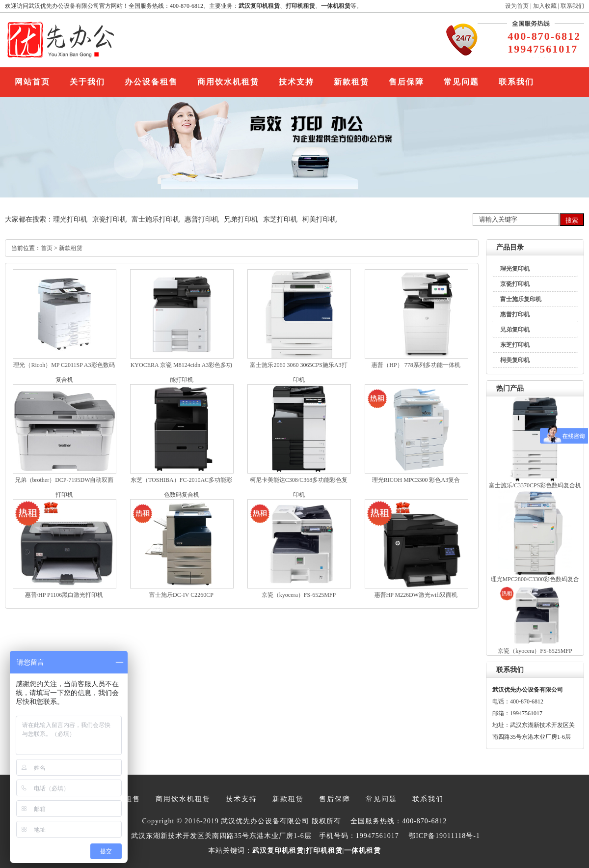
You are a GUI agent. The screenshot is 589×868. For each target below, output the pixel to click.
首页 (47, 248)
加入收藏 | (545, 6)
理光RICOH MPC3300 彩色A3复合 (416, 480)
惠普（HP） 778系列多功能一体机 (416, 365)
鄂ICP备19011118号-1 (444, 836)
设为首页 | (517, 6)
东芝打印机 (280, 219)
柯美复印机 (515, 360)
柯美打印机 (320, 219)
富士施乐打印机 (156, 219)
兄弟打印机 (241, 219)
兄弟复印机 (515, 330)
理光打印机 (70, 219)
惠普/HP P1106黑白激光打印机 (64, 595)
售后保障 (335, 799)
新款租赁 (71, 248)
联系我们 (572, 6)
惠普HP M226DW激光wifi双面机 (416, 595)
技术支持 (241, 799)
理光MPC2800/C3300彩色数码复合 (535, 579)
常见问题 (381, 799)
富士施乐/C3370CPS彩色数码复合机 (535, 485)
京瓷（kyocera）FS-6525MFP (535, 651)
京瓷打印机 (109, 219)
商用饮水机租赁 (183, 799)
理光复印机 (515, 269)
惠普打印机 (202, 219)
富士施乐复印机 (521, 299)
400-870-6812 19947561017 (544, 42)
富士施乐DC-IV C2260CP (181, 595)
